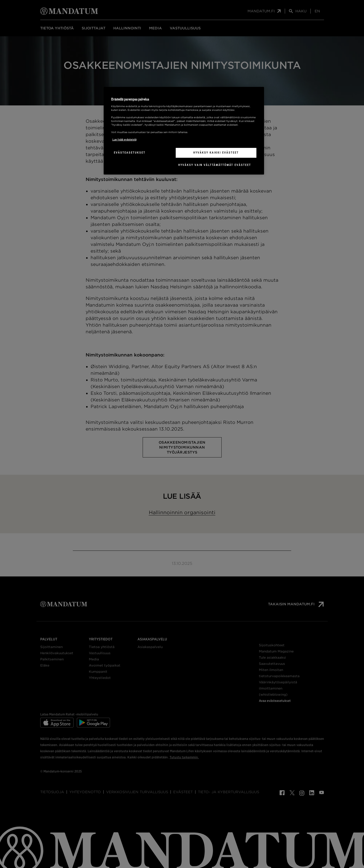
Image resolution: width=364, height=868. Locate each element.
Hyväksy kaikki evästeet (216, 153)
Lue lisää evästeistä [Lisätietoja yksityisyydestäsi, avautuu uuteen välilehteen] (124, 139)
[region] (184, 131)
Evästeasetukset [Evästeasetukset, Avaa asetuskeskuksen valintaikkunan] (130, 153)
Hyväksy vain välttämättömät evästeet (215, 165)
